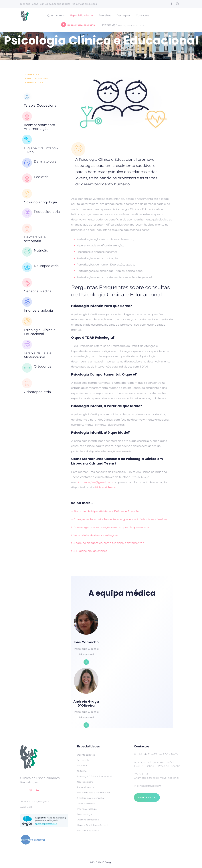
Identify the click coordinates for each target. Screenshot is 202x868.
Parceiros (105, 16)
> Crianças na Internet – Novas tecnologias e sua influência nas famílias (119, 519)
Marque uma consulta (78, 25)
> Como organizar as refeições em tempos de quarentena (110, 527)
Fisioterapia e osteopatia (35, 239)
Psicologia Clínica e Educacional (40, 332)
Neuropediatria (46, 266)
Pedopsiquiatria (47, 212)
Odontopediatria (37, 392)
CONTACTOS (147, 797)
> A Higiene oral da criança (89, 551)
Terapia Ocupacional (41, 106)
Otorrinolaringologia (40, 202)
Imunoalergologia (38, 311)
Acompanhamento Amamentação (39, 127)
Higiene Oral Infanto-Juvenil (41, 150)
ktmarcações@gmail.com (95, 482)
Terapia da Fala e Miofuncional (38, 355)
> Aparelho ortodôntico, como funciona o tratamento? (108, 543)
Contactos (143, 16)
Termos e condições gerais (35, 801)
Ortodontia (43, 366)
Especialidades (80, 16)
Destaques (123, 16)
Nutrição (41, 250)
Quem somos (56, 16)
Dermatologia (45, 161)
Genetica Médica (38, 291)
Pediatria (41, 177)
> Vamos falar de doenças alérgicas (95, 535)
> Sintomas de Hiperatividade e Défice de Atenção (105, 511)
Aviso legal (26, 807)
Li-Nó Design (105, 862)
